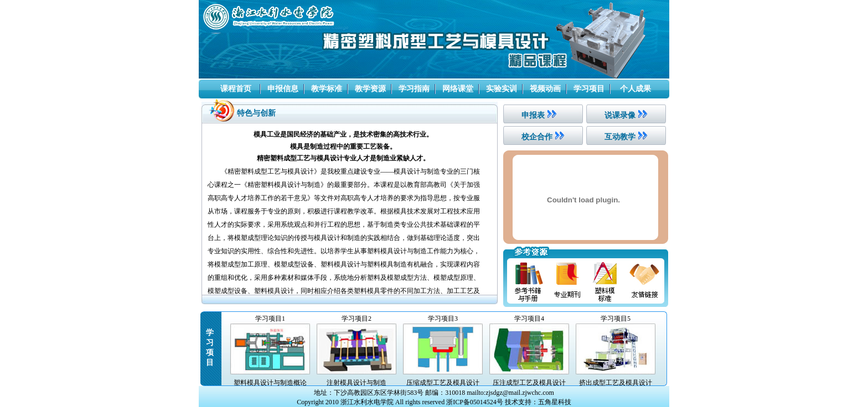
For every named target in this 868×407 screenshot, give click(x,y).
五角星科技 (555, 402)
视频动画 (545, 89)
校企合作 (537, 137)
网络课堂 (458, 89)
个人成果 (635, 89)
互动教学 (620, 137)
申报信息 (283, 89)
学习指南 (414, 89)
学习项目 (589, 89)
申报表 (533, 115)
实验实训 (502, 89)
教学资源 (370, 89)
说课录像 (620, 115)
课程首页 (236, 89)
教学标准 (327, 89)
